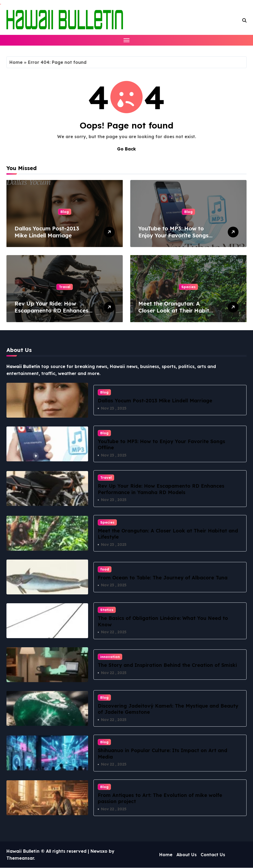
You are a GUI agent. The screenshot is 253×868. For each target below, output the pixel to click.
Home (16, 62)
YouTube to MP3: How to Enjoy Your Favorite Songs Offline (173, 235)
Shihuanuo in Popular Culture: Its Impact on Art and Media (162, 754)
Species (188, 287)
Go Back (126, 149)
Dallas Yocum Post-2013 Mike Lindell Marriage (47, 232)
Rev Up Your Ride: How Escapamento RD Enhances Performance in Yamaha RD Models (51, 314)
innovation (110, 657)
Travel (65, 287)
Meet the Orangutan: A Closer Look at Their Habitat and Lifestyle (177, 310)
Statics (107, 610)
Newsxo (99, 851)
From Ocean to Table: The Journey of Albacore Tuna (163, 578)
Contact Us (213, 855)
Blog (65, 212)
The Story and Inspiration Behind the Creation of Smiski (167, 665)
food (105, 569)
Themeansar (20, 858)
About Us (187, 855)
